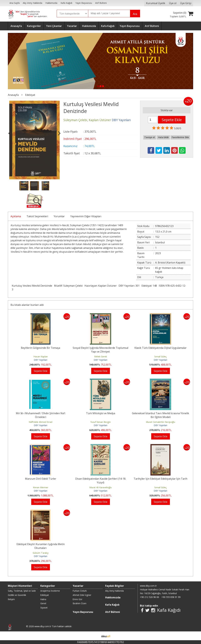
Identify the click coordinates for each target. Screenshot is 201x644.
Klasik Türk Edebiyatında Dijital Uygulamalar (160, 348)
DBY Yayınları (41, 360)
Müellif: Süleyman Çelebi (68, 286)
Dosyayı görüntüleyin (35, 198)
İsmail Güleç (160, 357)
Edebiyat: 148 (149, 286)
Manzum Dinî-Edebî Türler (41, 479)
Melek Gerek (101, 357)
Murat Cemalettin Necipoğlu (160, 422)
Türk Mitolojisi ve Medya (101, 413)
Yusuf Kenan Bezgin (100, 422)
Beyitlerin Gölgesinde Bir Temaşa (41, 348)
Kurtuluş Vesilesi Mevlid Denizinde (32, 286)
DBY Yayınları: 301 (129, 286)
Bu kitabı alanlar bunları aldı (27, 305)
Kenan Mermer (41, 487)
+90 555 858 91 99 (171, 597)
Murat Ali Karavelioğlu (100, 487)
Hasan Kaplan (41, 357)
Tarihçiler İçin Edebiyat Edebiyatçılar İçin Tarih (160, 479)
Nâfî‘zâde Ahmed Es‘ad (41, 422)
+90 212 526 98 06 (149, 597)
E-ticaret (96, 636)
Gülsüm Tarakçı (41, 553)
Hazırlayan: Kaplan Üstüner (101, 286)
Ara (135, 14)
